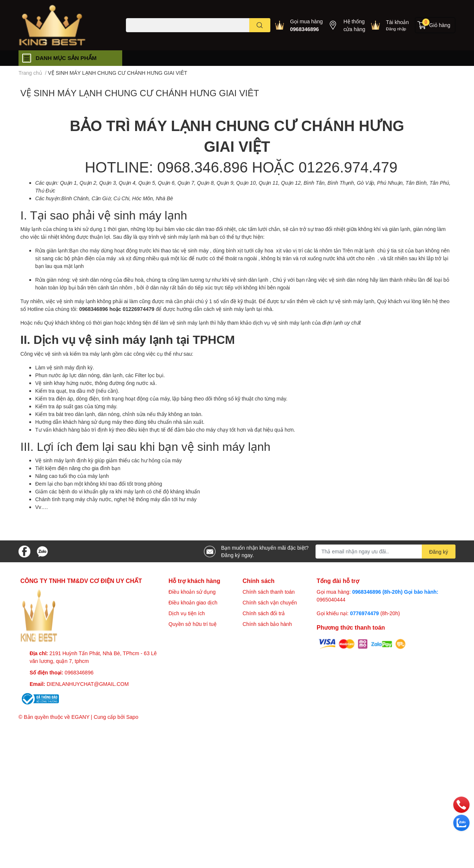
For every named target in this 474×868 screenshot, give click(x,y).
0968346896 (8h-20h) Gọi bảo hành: (395, 592)
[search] (260, 25)
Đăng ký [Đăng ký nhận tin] (439, 552)
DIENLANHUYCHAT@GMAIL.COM (88, 684)
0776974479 (365, 613)
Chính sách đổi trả (264, 613)
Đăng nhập (396, 29)
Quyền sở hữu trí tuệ (193, 624)
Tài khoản (397, 22)
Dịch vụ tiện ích (187, 613)
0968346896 (304, 29)
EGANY (81, 717)
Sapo (132, 717)
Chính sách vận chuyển (270, 602)
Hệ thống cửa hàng (354, 25)
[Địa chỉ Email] (385, 552)
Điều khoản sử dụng (192, 592)
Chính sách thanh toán (269, 592)
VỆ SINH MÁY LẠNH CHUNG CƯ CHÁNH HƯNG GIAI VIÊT (140, 93)
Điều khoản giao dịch (193, 602)
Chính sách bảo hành (267, 624)
